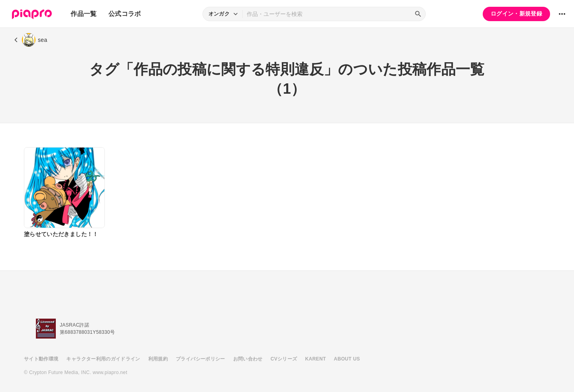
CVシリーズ (284, 359)
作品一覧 (84, 14)
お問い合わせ (248, 359)
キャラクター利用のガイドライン (103, 359)
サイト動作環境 (41, 359)
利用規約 (158, 359)
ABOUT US (347, 359)
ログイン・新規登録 (516, 14)
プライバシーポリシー (201, 359)
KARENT (316, 359)
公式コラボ (125, 14)
